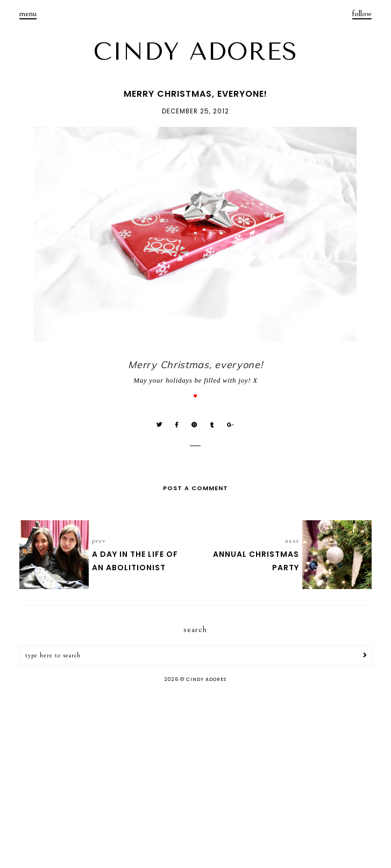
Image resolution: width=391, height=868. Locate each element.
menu (28, 13)
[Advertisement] (195, 777)
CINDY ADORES (196, 52)
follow (362, 13)
